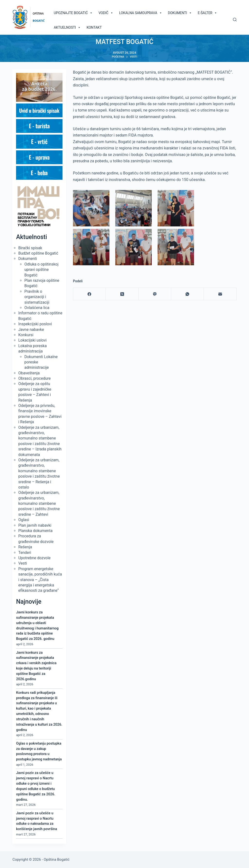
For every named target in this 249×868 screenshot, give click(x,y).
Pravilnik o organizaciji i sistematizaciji (37, 297)
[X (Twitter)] (122, 294)
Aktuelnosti (67, 27)
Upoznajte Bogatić (73, 13)
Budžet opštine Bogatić (38, 253)
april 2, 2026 (25, 644)
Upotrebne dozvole (34, 558)
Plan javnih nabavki (35, 525)
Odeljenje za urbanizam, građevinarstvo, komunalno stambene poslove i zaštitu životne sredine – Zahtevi (39, 503)
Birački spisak (30, 248)
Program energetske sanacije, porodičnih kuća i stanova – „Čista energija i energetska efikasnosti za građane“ (40, 580)
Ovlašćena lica (37, 308)
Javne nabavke (31, 330)
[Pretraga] (235, 20)
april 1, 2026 (25, 765)
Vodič (106, 13)
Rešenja (25, 547)
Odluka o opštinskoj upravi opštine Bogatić (41, 270)
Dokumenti (180, 13)
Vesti (23, 563)
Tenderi (25, 553)
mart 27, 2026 (26, 805)
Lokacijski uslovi (32, 340)
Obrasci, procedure (34, 378)
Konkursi (26, 335)
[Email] (220, 294)
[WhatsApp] (187, 294)
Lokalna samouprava (141, 13)
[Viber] (155, 294)
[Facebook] (89, 294)
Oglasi (24, 520)
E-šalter (207, 13)
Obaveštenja (29, 373)
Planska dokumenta (35, 531)
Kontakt (94, 27)
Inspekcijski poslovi (35, 324)
